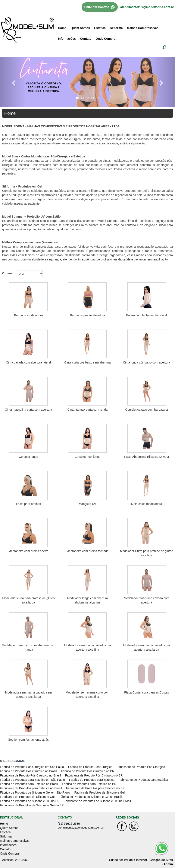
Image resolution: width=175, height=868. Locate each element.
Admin (168, 864)
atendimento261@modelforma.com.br (147, 7)
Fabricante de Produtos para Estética (143, 780)
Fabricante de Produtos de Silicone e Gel (27, 797)
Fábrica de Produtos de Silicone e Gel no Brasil (90, 797)
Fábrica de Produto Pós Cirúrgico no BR (88, 771)
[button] (13, 82)
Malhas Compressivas (143, 28)
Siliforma (116, 28)
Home (62, 28)
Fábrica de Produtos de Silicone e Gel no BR (30, 801)
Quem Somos (80, 28)
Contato (86, 39)
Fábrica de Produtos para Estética (92, 780)
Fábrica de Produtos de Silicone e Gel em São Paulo (35, 792)
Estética (100, 28)
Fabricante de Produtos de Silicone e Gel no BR (32, 805)
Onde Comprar (106, 39)
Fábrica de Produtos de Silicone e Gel (100, 792)
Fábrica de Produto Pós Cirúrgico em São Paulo (32, 767)
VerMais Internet (135, 860)
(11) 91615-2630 (69, 824)
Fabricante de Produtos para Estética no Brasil (31, 788)
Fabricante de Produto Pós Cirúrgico (141, 767)
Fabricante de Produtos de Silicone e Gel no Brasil (97, 801)
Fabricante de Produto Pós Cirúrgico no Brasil (30, 775)
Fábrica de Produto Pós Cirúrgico (90, 767)
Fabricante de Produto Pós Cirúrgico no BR (94, 775)
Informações (67, 39)
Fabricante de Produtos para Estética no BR (96, 788)
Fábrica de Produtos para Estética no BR (89, 784)
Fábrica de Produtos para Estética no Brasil (29, 784)
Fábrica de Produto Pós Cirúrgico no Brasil (28, 771)
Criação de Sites (161, 860)
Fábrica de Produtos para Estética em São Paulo (32, 780)
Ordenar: (8, 273)
